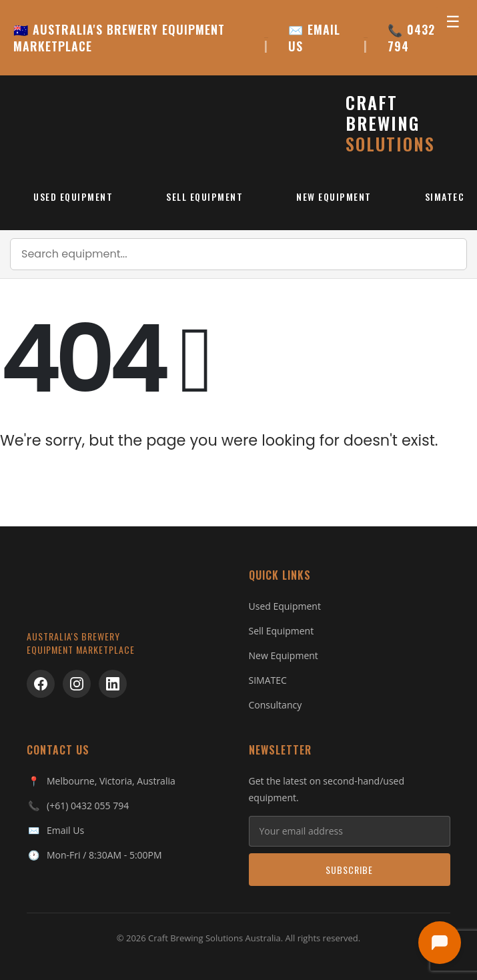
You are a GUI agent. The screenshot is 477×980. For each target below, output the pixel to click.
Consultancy (276, 705)
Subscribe (349, 870)
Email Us (65, 830)
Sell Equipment (204, 196)
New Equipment (334, 196)
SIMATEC (268, 680)
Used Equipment (73, 196)
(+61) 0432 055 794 (88, 806)
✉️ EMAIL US (314, 38)
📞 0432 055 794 (424, 38)
